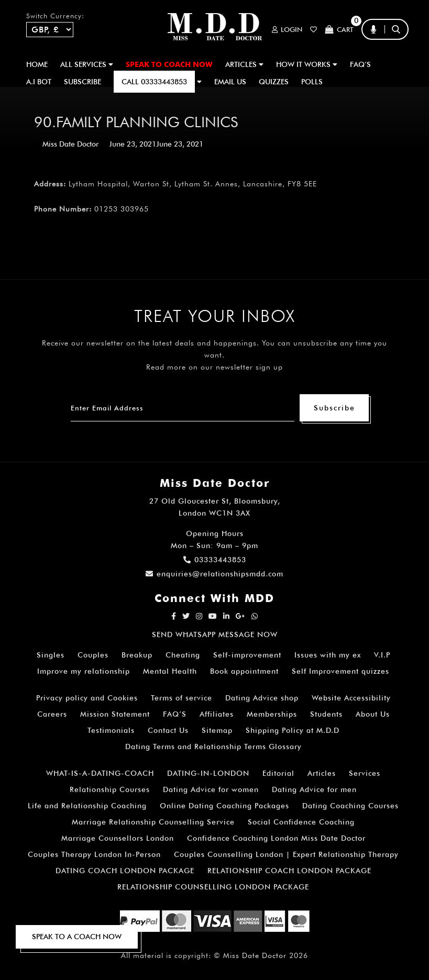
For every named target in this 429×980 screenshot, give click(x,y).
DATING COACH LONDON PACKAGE (125, 871)
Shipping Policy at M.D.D (293, 730)
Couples (93, 655)
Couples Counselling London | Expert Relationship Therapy (286, 854)
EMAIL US (230, 82)
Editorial (278, 773)
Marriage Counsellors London (118, 838)
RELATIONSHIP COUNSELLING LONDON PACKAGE (213, 887)
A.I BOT (39, 82)
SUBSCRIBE (82, 82)
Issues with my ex (328, 655)
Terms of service (181, 698)
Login (287, 30)
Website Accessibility (351, 698)
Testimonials (111, 730)
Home (37, 64)
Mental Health (170, 671)
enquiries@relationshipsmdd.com (214, 574)
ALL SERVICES (87, 64)
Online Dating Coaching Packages (224, 806)
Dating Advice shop (262, 698)
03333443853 (215, 560)
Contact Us (168, 730)
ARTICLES (244, 64)
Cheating (183, 655)
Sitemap (217, 730)
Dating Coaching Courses (350, 806)
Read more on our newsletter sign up (214, 367)
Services (365, 773)
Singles (51, 655)
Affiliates (217, 714)
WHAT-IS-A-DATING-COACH (100, 773)
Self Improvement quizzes (340, 671)
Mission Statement (115, 714)
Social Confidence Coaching (301, 822)
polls (312, 82)
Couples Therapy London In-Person (94, 854)
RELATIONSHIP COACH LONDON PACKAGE (289, 871)
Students (326, 714)
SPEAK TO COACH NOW (169, 64)
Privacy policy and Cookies (87, 698)
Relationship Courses (110, 789)
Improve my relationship (84, 671)
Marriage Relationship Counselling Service (153, 822)
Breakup (137, 655)
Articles (322, 773)
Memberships (272, 714)
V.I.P (382, 655)
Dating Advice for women (211, 789)
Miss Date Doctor (70, 144)
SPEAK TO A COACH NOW (77, 937)
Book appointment (244, 671)
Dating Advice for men (314, 789)
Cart (339, 30)
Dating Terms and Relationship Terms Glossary (213, 747)
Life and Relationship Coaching (87, 806)
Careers (52, 714)
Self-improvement (247, 655)
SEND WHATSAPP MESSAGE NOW (215, 634)
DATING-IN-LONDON (208, 773)
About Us (373, 714)
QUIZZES (274, 82)
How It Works (307, 64)
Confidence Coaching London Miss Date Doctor (276, 838)
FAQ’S (360, 64)
